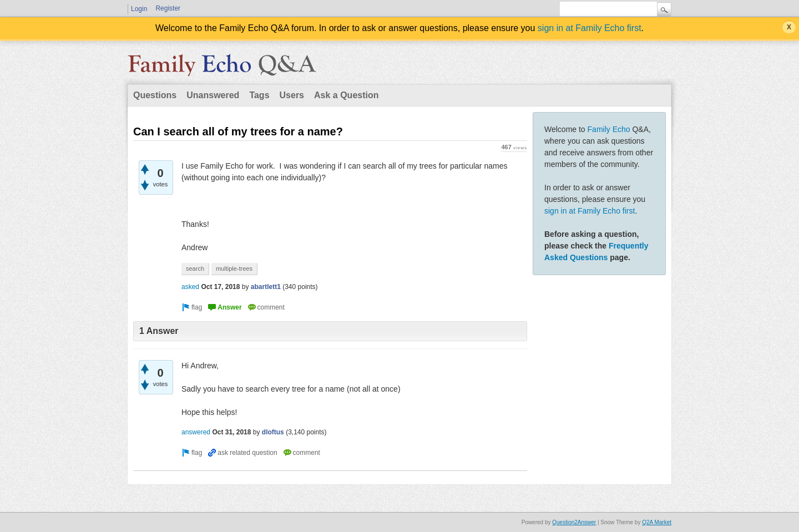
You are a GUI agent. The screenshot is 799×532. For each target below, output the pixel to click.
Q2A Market (657, 522)
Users (292, 95)
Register (168, 8)
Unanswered (213, 95)
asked (190, 287)
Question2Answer (574, 522)
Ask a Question (346, 95)
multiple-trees (234, 268)
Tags (259, 95)
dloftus (273, 432)
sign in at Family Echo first (590, 28)
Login (139, 9)
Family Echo (609, 129)
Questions (155, 95)
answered (196, 432)
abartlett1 (266, 287)
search (195, 268)
